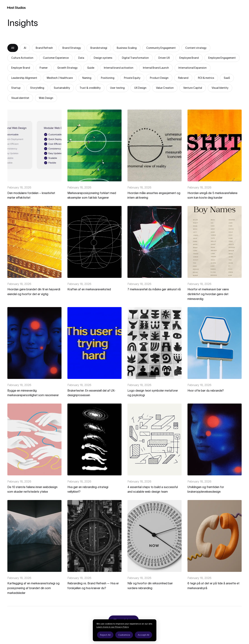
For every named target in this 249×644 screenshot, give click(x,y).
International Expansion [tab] (193, 68)
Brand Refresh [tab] (44, 48)
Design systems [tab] (103, 58)
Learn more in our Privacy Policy (113, 627)
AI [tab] (25, 48)
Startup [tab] (16, 88)
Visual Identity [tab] (220, 88)
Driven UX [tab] (164, 58)
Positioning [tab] (108, 78)
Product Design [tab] (159, 78)
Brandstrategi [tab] (99, 48)
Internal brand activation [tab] (119, 68)
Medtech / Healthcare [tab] (60, 78)
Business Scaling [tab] (127, 48)
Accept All (143, 635)
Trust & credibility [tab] (90, 88)
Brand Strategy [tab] (72, 48)
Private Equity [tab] (132, 78)
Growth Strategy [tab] (67, 68)
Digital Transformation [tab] (135, 58)
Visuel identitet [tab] (20, 98)
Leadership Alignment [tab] (24, 78)
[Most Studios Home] (16, 8)
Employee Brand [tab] (189, 58)
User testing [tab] (117, 88)
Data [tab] (81, 58)
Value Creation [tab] (165, 88)
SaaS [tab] (227, 78)
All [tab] (13, 48)
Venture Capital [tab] (193, 88)
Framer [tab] (44, 68)
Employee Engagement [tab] (222, 58)
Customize (124, 635)
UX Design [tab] (140, 88)
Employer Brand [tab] (21, 68)
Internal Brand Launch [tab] (156, 68)
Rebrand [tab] (183, 78)
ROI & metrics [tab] (206, 78)
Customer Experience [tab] (56, 58)
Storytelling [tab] (37, 88)
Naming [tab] (87, 78)
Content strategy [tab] (196, 48)
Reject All (105, 635)
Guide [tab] (91, 68)
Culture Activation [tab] (22, 58)
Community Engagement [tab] (161, 48)
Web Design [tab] (46, 98)
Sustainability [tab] (62, 88)
